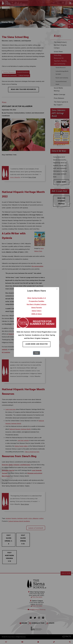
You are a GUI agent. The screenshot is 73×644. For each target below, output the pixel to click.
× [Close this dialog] (57, 289)
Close (37, 353)
